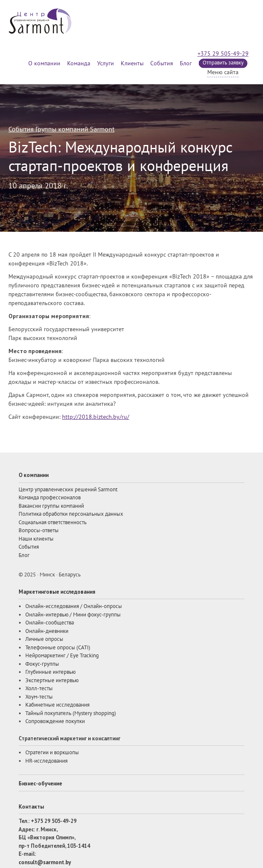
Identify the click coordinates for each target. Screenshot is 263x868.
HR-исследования (46, 761)
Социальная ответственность (53, 522)
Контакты (31, 807)
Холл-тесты (39, 689)
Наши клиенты (36, 539)
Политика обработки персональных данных (71, 514)
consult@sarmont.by (45, 862)
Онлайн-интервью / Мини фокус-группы (73, 615)
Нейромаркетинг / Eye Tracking (62, 656)
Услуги (106, 63)
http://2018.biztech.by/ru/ (96, 417)
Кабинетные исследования (57, 705)
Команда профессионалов (50, 498)
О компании (44, 63)
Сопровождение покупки (55, 721)
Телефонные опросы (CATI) (58, 648)
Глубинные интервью (50, 672)
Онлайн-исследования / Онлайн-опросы (74, 606)
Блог (186, 63)
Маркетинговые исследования (57, 592)
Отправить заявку (223, 63)
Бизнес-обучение (40, 784)
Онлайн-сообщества (50, 623)
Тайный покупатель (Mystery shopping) (71, 713)
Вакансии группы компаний (51, 506)
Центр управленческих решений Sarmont (68, 490)
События (162, 63)
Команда (79, 63)
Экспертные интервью (52, 680)
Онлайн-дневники (47, 631)
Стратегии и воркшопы (52, 753)
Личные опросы (44, 639)
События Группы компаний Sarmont (61, 129)
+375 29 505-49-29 (223, 54)
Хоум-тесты (39, 697)
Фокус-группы (42, 664)
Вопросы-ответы (39, 530)
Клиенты (132, 63)
